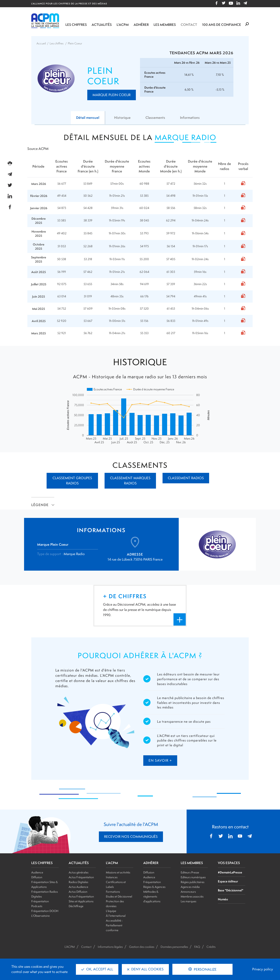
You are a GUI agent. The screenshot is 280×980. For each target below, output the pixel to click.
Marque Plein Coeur (112, 95)
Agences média (190, 887)
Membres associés (192, 896)
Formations (113, 892)
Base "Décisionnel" (231, 890)
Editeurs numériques (193, 877)
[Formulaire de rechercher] (247, 24)
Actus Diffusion (78, 892)
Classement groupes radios (72, 481)
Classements (155, 118)
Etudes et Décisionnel (119, 896)
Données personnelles (174, 947)
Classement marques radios (130, 481)
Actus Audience (78, 887)
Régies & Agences (154, 887)
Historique (122, 118)
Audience (37, 872)
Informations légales (110, 947)
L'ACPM (123, 25)
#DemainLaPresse (230, 872)
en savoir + (160, 760)
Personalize (205, 969)
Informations (190, 118)
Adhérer (141, 25)
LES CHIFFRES (42, 863)
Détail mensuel (88, 118)
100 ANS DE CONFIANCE (222, 25)
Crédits (211, 947)
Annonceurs (188, 892)
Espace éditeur (228, 881)
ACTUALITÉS (79, 863)
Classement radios (186, 478)
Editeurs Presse (190, 872)
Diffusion (37, 877)
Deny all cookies (145, 969)
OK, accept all (97, 969)
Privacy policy (263, 969)
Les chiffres (76, 25)
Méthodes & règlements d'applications (152, 896)
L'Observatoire (40, 916)
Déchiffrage (76, 906)
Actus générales (79, 872)
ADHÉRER (151, 863)
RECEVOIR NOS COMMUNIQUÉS (131, 837)
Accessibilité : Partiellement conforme (114, 925)
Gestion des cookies (142, 947)
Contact (189, 25)
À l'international (116, 916)
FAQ (197, 947)
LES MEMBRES (192, 863)
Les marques (188, 901)
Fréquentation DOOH (45, 911)
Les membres (165, 25)
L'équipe (111, 911)
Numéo (223, 899)
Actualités (102, 25)
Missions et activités (118, 872)
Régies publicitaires (192, 882)
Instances (112, 877)
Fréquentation (152, 882)
